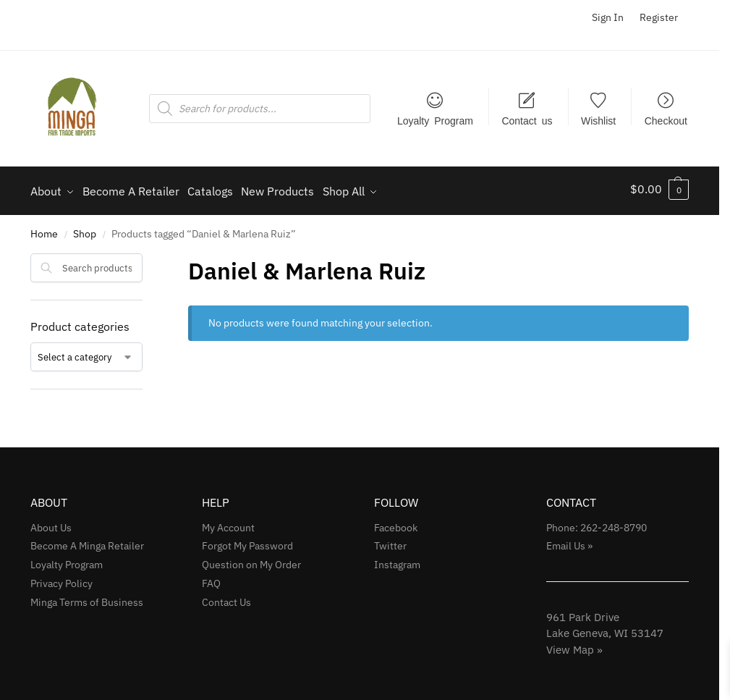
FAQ (211, 579)
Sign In (608, 17)
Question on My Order (251, 560)
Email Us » (569, 541)
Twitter (390, 541)
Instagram (397, 560)
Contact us (527, 120)
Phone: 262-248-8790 (597, 523)
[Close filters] (147, 258)
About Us (51, 523)
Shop (85, 229)
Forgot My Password (247, 541)
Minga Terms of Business (87, 598)
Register (659, 17)
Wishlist (598, 120)
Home (44, 229)
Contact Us (226, 598)
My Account (228, 523)
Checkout (666, 120)
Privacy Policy (61, 579)
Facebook (396, 523)
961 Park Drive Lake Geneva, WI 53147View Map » (605, 628)
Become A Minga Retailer (87, 541)
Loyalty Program (435, 120)
